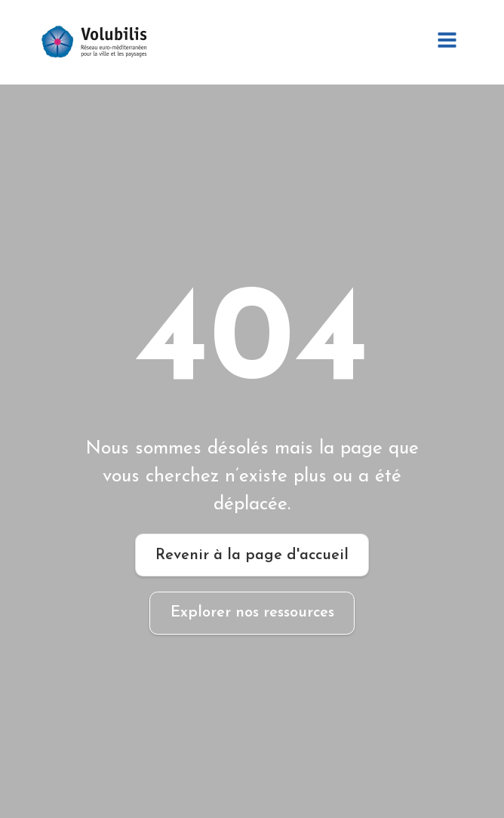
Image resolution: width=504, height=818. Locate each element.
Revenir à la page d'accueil (252, 555)
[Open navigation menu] (447, 42)
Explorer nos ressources (252, 613)
